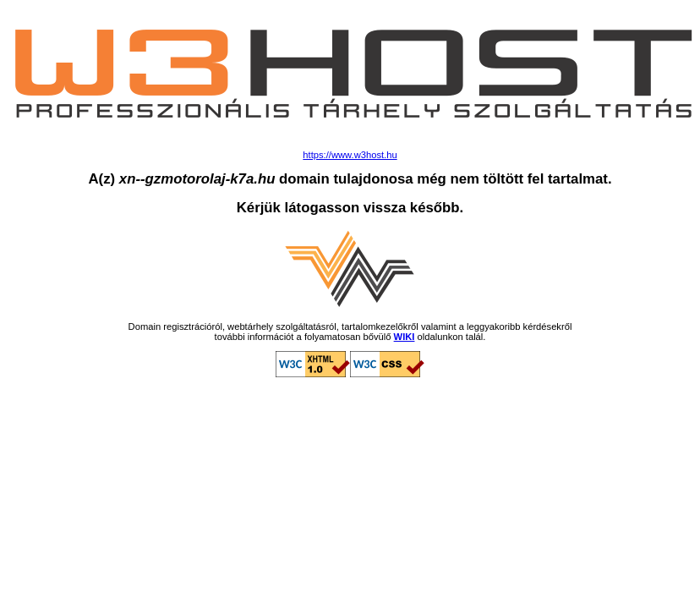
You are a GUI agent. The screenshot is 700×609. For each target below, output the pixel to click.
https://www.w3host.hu (350, 155)
